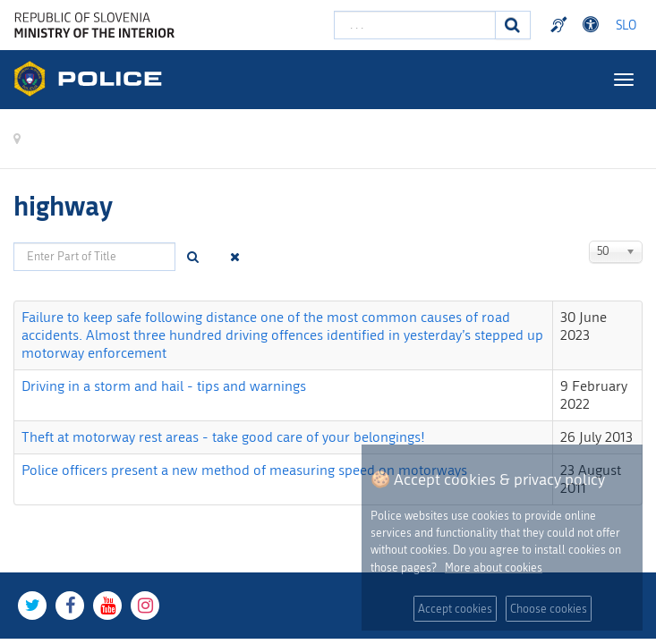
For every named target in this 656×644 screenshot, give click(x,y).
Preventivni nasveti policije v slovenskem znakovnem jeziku (561, 25)
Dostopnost (593, 25)
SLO (626, 25)
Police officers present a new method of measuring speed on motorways (244, 470)
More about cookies (494, 568)
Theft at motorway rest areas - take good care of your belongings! (223, 437)
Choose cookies (549, 609)
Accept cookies (455, 609)
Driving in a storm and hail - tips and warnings (164, 386)
